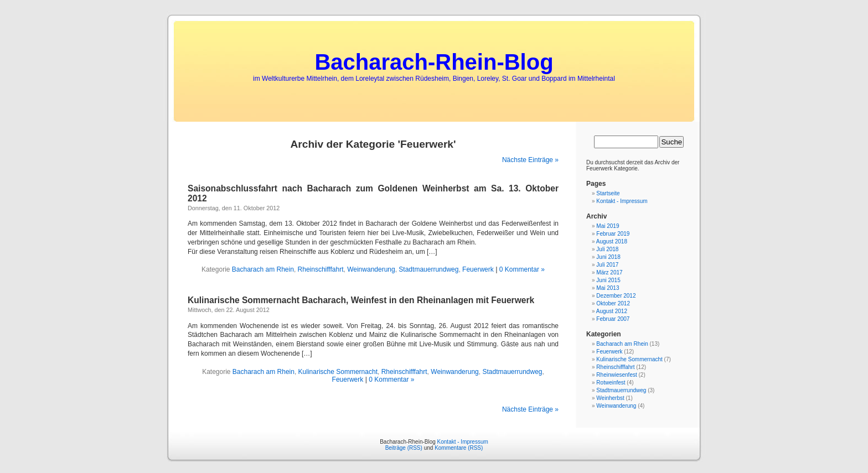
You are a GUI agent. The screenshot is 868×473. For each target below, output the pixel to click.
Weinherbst (610, 398)
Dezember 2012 (616, 296)
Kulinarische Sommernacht (338, 372)
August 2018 (612, 241)
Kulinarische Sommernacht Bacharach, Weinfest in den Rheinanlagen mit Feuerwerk (361, 300)
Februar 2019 (613, 234)
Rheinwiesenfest (616, 375)
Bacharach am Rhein (263, 269)
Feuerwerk (478, 269)
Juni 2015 (608, 280)
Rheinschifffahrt (321, 269)
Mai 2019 (608, 226)
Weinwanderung (371, 269)
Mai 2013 (608, 288)
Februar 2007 (613, 319)
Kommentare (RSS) (459, 448)
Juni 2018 (608, 257)
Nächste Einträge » (530, 160)
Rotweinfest (611, 383)
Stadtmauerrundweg (428, 269)
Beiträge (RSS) (404, 448)
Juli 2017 (607, 265)
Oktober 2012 (613, 303)
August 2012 (612, 311)
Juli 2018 (607, 249)
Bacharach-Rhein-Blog (434, 62)
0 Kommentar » (522, 269)
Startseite (608, 193)
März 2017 (609, 272)
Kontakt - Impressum (622, 201)
